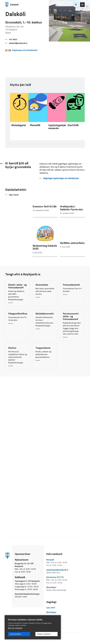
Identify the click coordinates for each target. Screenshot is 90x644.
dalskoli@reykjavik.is (18, 43)
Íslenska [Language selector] (76, 5)
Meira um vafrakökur (15, 628)
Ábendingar (59, 589)
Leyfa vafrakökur (15, 634)
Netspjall (59, 563)
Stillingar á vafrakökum (44, 634)
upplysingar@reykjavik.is (59, 571)
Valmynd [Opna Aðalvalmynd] (82, 5)
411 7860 (13, 39)
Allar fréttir (14, 206)
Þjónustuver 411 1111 (59, 580)
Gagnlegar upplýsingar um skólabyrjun (61, 190)
